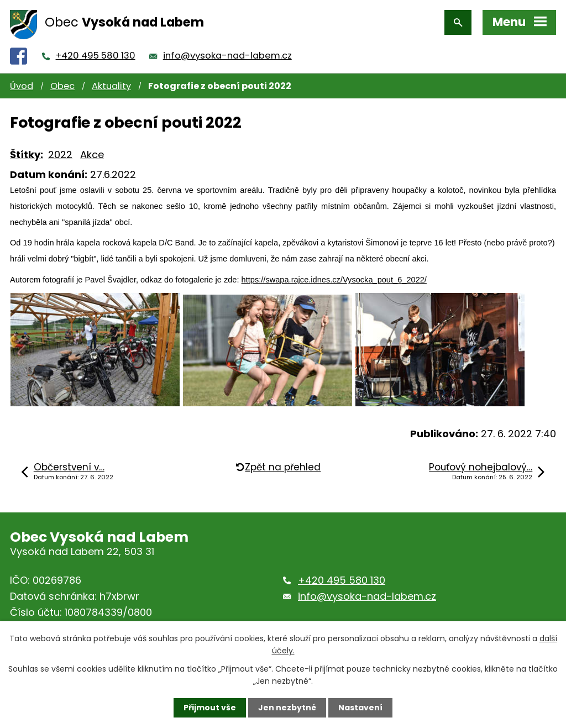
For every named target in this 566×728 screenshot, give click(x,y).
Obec (62, 86)
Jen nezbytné (287, 708)
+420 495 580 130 (96, 56)
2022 (60, 154)
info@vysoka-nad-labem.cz (227, 56)
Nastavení (360, 708)
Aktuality (111, 86)
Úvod (22, 86)
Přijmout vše (210, 708)
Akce (92, 154)
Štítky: (27, 154)
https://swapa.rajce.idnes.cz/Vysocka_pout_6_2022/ (334, 280)
